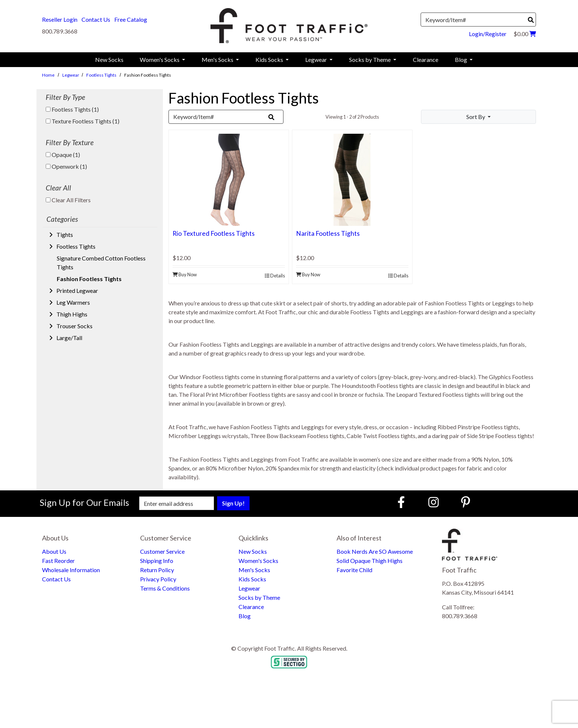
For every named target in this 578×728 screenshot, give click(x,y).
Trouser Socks (74, 326)
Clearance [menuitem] (426, 59)
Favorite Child (354, 570)
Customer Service (162, 551)
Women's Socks (258, 561)
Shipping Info (157, 561)
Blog (245, 616)
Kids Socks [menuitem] (270, 59)
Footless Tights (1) (72, 109)
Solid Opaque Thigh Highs (370, 561)
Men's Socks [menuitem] (218, 59)
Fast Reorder (58, 561)
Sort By (476, 117)
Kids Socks (252, 579)
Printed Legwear (77, 290)
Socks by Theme (259, 597)
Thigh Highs (71, 314)
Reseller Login (60, 19)
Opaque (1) (63, 155)
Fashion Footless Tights (89, 279)
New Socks (253, 551)
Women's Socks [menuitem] (160, 59)
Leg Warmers (73, 302)
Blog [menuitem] (462, 59)
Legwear (71, 75)
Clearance (251, 607)
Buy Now (185, 274)
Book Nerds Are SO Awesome (375, 551)
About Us (54, 551)
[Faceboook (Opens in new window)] (402, 502)
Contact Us (96, 19)
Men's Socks (254, 570)
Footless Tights (101, 75)
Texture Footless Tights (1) (83, 121)
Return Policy (157, 570)
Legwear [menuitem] (317, 59)
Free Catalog (131, 19)
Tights (64, 234)
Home (48, 75)
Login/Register (488, 34)
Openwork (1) (66, 166)
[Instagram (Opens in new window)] (433, 502)
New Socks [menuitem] (109, 59)
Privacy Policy (158, 579)
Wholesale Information (71, 570)
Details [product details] (275, 276)
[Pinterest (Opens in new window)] (466, 502)
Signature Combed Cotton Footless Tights (101, 262)
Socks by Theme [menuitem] (370, 59)
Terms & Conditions (165, 588)
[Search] (531, 20)
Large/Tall (69, 338)
